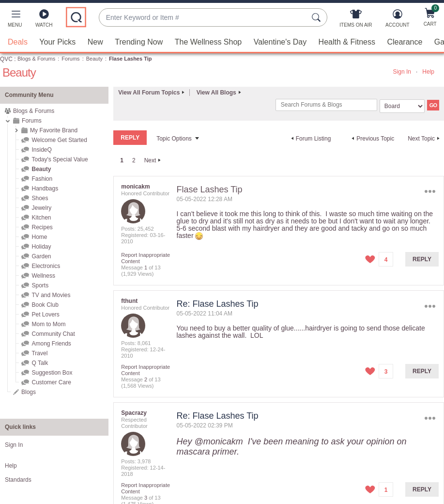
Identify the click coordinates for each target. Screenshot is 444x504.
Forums (70, 59)
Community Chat (53, 334)
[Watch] (44, 20)
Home (39, 237)
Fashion (42, 179)
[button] (15, 20)
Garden (41, 256)
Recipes (42, 227)
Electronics (46, 266)
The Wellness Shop (208, 42)
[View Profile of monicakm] (135, 187)
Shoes (40, 198)
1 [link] (122, 160)
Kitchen (41, 218)
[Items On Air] (356, 20)
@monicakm (219, 441)
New (95, 42)
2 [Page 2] (134, 160)
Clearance (405, 42)
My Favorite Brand (54, 130)
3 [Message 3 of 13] (146, 498)
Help (428, 72)
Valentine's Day (280, 42)
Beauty (94, 59)
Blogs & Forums (36, 59)
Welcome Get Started (59, 140)
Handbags (45, 189)
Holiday (41, 247)
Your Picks (57, 42)
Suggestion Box (52, 373)
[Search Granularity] (402, 106)
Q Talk (40, 363)
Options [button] (430, 192)
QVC (6, 59)
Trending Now (139, 42)
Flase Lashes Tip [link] (130, 59)
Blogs (29, 392)
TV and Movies (51, 295)
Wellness (43, 276)
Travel (39, 353)
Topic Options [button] (174, 139)
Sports (40, 285)
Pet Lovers (45, 315)
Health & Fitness (347, 42)
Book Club (45, 305)
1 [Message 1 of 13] (146, 268)
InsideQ (41, 150)
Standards (18, 480)
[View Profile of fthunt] (129, 301)
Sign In (402, 72)
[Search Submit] (318, 17)
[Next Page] (154, 160)
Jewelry (41, 208)
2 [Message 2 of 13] (146, 379)
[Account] (397, 20)
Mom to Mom (48, 324)
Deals (18, 42)
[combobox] (203, 18)
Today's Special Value (60, 159)
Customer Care (51, 382)
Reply (422, 259)
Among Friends (51, 344)
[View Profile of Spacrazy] (134, 413)
